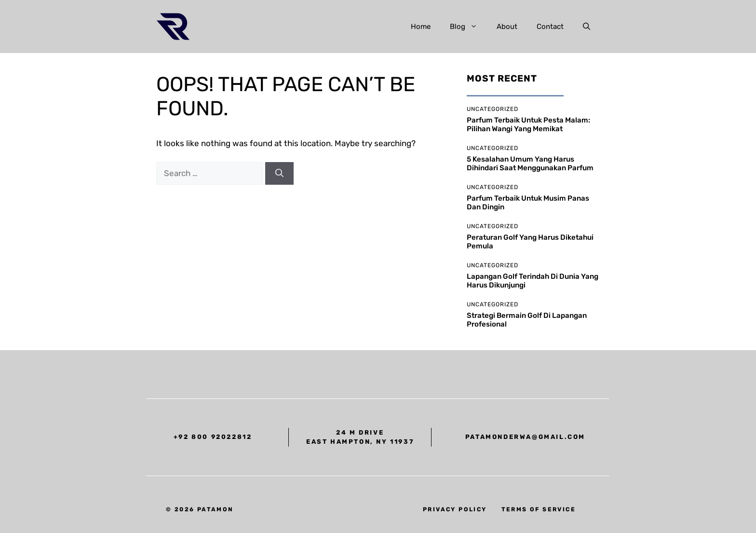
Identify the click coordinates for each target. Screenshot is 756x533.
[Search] (279, 174)
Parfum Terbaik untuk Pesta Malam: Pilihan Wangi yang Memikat (528, 124)
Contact (550, 27)
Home (421, 27)
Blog (468, 27)
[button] (587, 27)
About (507, 27)
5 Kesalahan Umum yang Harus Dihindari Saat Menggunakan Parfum (530, 164)
